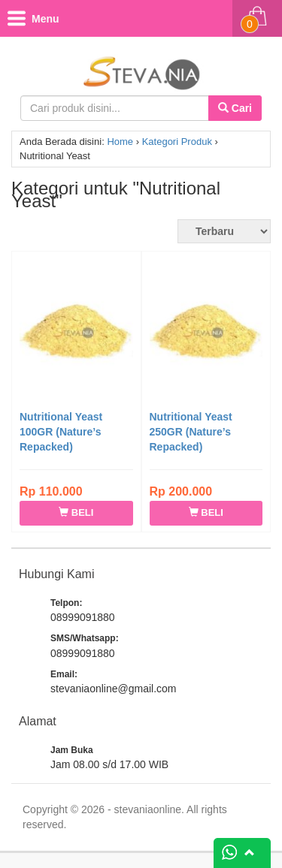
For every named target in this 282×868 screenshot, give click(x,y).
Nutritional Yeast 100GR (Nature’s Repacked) (61, 432)
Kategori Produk (177, 142)
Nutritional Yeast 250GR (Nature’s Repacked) (191, 432)
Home (120, 142)
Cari (235, 108)
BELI (76, 512)
